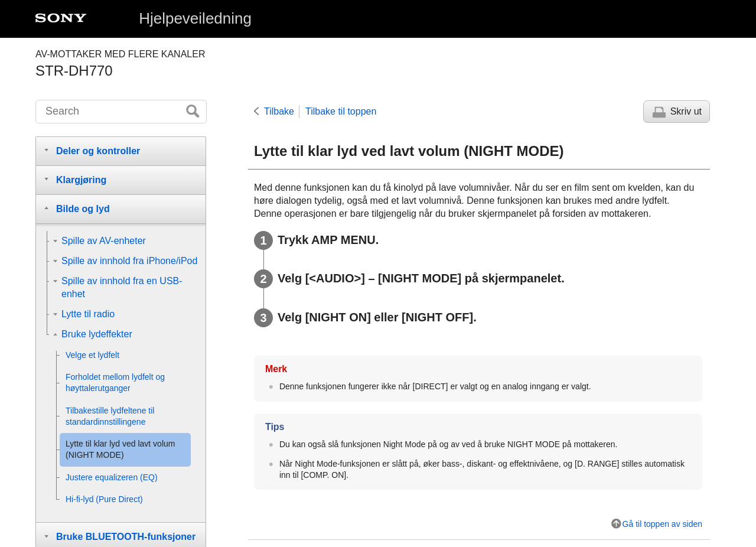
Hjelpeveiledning (195, 18)
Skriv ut (686, 111)
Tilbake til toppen (341, 111)
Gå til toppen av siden (662, 524)
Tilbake (279, 111)
